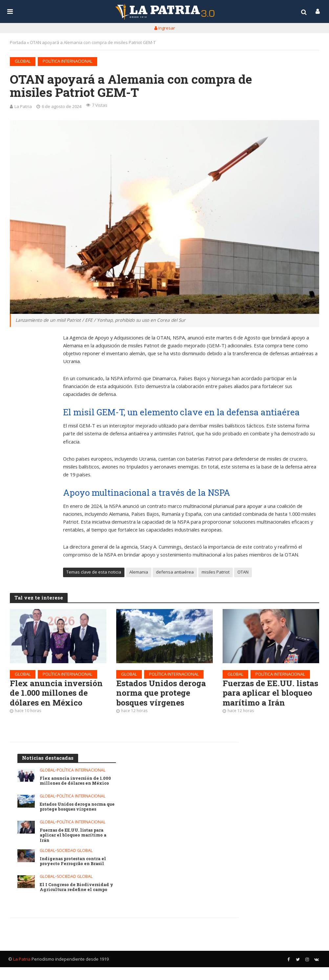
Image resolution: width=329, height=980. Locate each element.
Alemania (139, 573)
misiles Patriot (216, 573)
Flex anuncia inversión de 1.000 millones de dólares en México (58, 695)
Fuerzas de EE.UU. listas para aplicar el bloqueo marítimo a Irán (265, 700)
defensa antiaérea (175, 573)
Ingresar (165, 28)
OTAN (243, 573)
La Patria (23, 106)
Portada (18, 42)
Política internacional (67, 61)
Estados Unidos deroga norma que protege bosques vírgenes (163, 695)
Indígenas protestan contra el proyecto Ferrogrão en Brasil (74, 874)
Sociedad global (75, 864)
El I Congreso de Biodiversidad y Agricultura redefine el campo (77, 900)
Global (23, 61)
